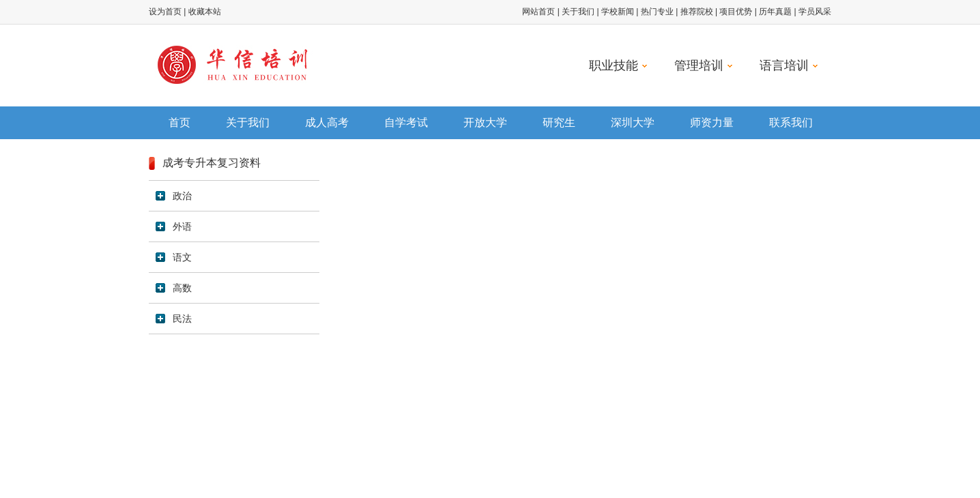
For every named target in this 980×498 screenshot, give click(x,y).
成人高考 (327, 122)
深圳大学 (633, 122)
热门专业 (657, 12)
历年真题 (775, 12)
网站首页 (538, 12)
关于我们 (578, 12)
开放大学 (485, 122)
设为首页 (165, 12)
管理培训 (703, 65)
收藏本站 (205, 12)
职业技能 (618, 65)
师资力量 (712, 122)
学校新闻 (618, 12)
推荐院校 (697, 12)
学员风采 (815, 12)
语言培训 (789, 65)
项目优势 (736, 12)
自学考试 (406, 122)
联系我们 (791, 122)
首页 (179, 122)
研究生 (559, 122)
